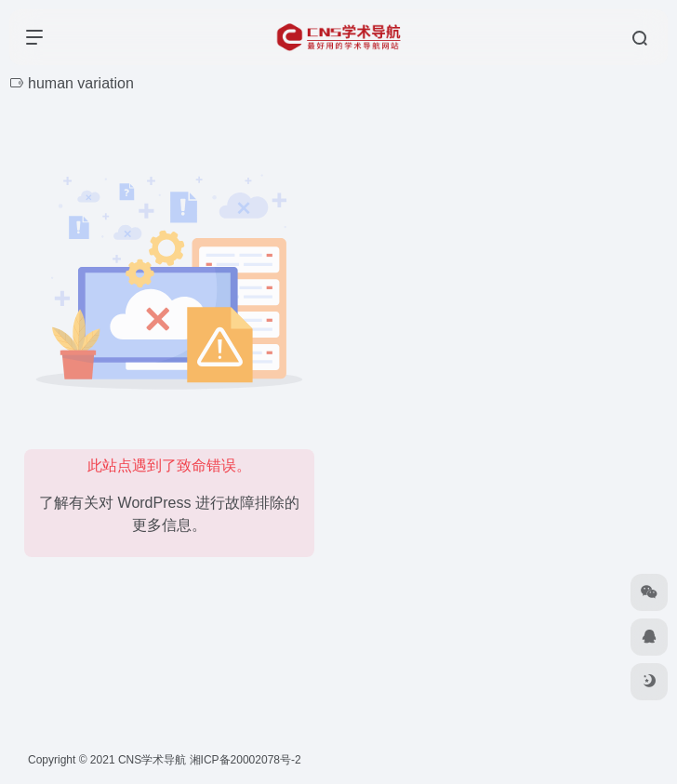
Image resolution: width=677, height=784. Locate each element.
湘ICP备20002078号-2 (246, 760)
